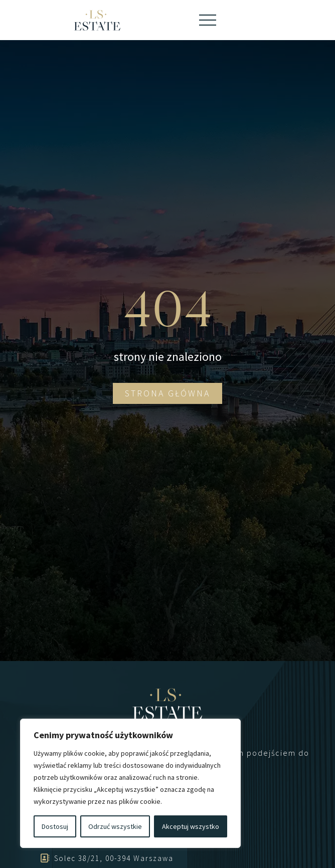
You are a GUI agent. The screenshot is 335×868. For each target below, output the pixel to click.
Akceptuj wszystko (191, 826)
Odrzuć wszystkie (115, 826)
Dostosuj (55, 826)
